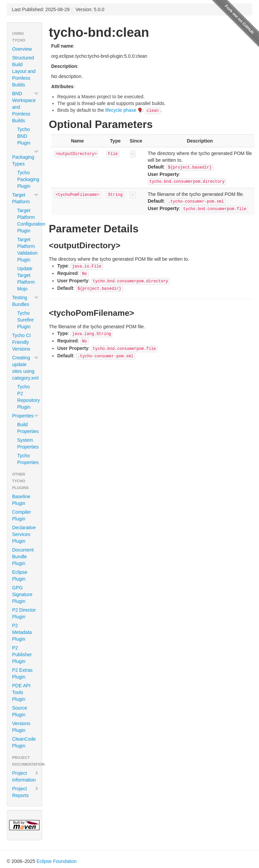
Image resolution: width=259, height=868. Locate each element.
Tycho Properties (27, 459)
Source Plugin (20, 711)
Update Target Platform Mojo (26, 279)
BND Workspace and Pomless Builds (25, 107)
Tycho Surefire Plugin (25, 320)
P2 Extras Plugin (22, 673)
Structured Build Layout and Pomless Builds (24, 71)
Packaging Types (25, 158)
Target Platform (25, 198)
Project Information (25, 776)
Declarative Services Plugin (24, 534)
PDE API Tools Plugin (21, 692)
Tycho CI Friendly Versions (21, 342)
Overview (22, 49)
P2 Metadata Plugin (22, 632)
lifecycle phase (121, 110)
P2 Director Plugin (24, 613)
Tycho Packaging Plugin (27, 179)
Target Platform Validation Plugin (27, 250)
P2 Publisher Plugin (22, 655)
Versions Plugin (21, 727)
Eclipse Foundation (56, 861)
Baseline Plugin (21, 500)
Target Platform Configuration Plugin (27, 221)
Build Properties (27, 428)
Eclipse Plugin (20, 576)
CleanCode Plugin (24, 742)
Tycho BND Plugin (24, 136)
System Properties (27, 443)
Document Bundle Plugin (23, 557)
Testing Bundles (25, 301)
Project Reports (25, 792)
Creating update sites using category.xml (25, 368)
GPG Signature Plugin (22, 594)
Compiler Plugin (22, 515)
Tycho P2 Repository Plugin (27, 397)
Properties (25, 416)
